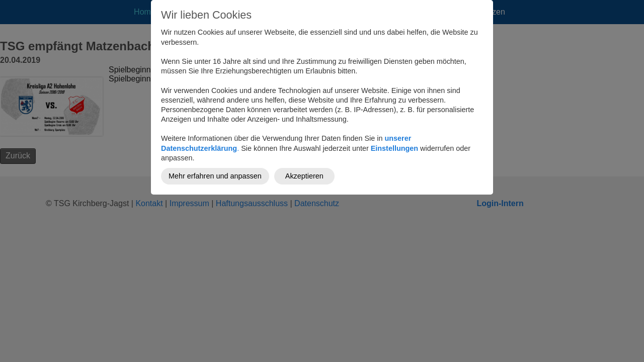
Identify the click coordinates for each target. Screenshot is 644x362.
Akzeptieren (304, 176)
